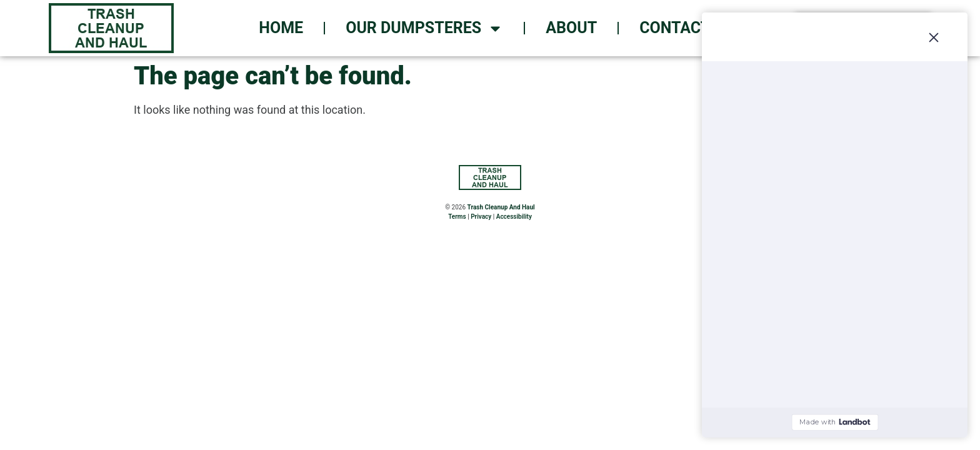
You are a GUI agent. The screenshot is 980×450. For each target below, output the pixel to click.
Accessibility (514, 217)
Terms (457, 217)
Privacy (481, 217)
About (571, 28)
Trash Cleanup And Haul (501, 207)
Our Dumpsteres (424, 28)
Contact (675, 28)
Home (281, 28)
